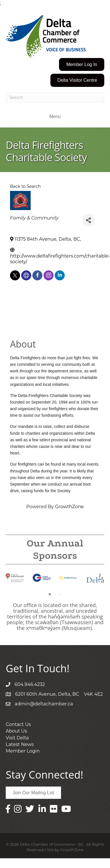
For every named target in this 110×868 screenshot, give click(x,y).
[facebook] (37, 275)
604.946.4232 (30, 684)
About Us (16, 731)
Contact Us (18, 724)
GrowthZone (69, 507)
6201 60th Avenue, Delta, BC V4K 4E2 (59, 694)
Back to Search (25, 186)
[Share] (88, 220)
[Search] (55, 97)
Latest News (20, 744)
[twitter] (15, 275)
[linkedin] (60, 275)
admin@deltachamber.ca (44, 704)
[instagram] (49, 275)
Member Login (23, 751)
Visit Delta (17, 738)
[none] (26, 275)
